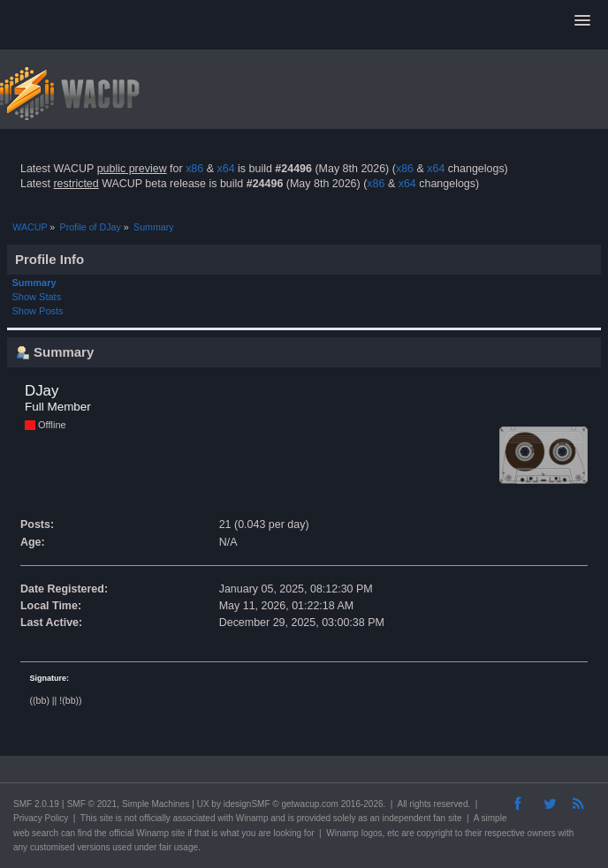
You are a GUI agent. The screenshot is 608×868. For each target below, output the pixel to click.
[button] (582, 21)
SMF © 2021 (92, 804)
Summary (34, 283)
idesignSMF (247, 804)
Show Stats (37, 297)
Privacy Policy (41, 818)
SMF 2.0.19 (36, 804)
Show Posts (38, 311)
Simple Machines (156, 804)
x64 (225, 169)
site (106, 818)
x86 (194, 169)
